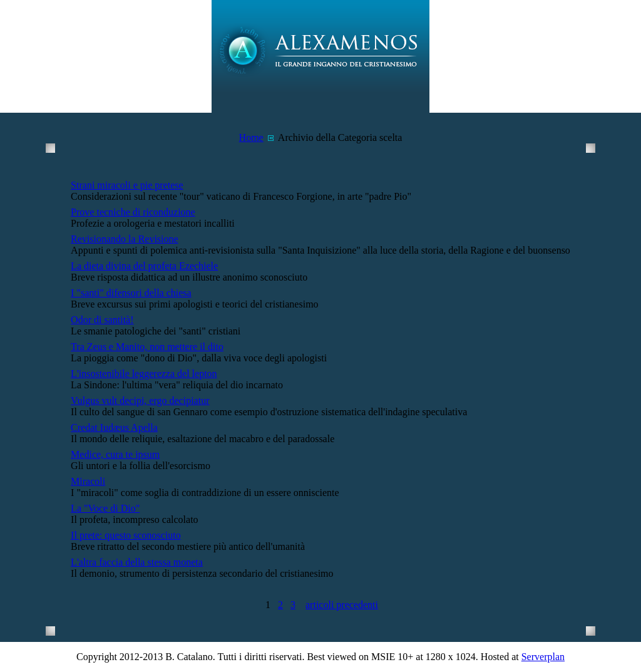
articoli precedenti (342, 605)
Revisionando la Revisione (125, 239)
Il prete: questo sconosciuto (126, 535)
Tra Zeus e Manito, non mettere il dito (147, 347)
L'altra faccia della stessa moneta (137, 562)
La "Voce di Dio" (105, 508)
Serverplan (543, 657)
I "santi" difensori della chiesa (131, 293)
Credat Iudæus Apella (114, 427)
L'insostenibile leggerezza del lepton (144, 374)
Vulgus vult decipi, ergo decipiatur (140, 401)
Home (251, 137)
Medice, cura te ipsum (115, 454)
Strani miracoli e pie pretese (127, 185)
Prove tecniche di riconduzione (133, 212)
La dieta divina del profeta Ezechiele (144, 266)
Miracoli (88, 481)
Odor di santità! (102, 320)
